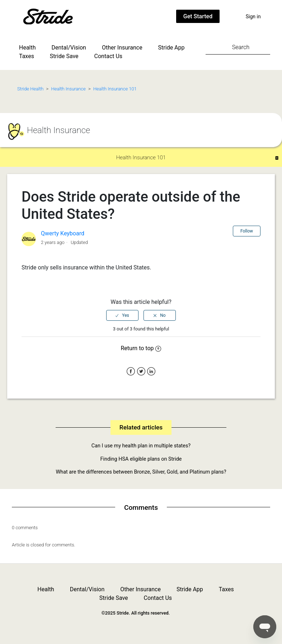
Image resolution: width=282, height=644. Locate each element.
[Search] (238, 47)
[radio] (122, 315)
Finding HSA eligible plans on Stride (141, 459)
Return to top (141, 348)
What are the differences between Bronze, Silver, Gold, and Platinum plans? (141, 472)
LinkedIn (151, 372)
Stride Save (64, 56)
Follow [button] (247, 231)
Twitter (141, 372)
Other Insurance (122, 48)
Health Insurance (69, 89)
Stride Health (30, 89)
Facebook (131, 372)
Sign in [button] (253, 17)
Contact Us (109, 56)
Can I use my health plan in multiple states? (141, 446)
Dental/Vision (69, 48)
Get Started (198, 16)
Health (27, 48)
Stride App (171, 48)
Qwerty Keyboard (63, 233)
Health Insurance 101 (115, 89)
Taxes (27, 56)
